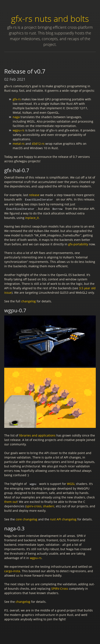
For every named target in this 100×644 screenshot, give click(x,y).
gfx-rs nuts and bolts (50, 18)
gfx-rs (17, 99)
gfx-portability (78, 244)
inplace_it (32, 217)
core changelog (26, 519)
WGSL (71, 483)
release (34, 195)
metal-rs (19, 144)
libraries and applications (37, 435)
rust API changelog (63, 519)
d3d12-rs (38, 144)
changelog (28, 301)
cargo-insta (12, 570)
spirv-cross (34, 506)
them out (11, 501)
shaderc (49, 506)
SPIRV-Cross (60, 588)
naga (16, 117)
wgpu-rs (19, 130)
